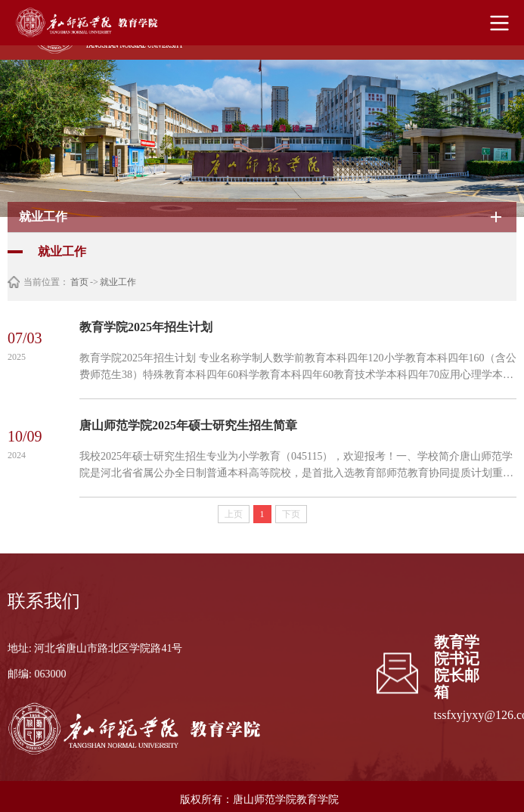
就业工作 (118, 282)
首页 (79, 282)
